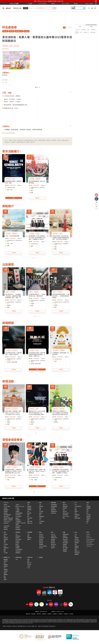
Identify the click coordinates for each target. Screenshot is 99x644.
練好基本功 (6, 523)
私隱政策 (50, 614)
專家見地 (41, 543)
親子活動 (16, 46)
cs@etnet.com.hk (60, 611)
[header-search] (46, 8)
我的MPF (53, 548)
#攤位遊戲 (65, 140)
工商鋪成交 (65, 541)
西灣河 (56, 305)
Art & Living (89, 543)
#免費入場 (20, 140)
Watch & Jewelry (90, 541)
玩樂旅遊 (77, 546)
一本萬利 (17, 510)
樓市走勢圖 (65, 543)
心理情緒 (6, 571)
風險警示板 (6, 548)
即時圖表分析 (54, 511)
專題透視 (93, 30)
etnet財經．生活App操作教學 (20, 524)
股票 (40, 503)
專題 (28, 559)
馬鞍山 (9, 422)
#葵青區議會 (42, 140)
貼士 (28, 516)
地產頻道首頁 (66, 534)
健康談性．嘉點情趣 (8, 520)
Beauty (88, 536)
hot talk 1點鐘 (7, 506)
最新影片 (6, 505)
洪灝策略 (6, 511)
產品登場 (41, 541)
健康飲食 (6, 564)
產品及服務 (18, 529)
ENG (70, 28)
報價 (76, 510)
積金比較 (53, 543)
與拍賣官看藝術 (19, 513)
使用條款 (55, 614)
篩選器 (76, 511)
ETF (76, 503)
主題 (76, 508)
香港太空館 (14, 362)
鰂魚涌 (32, 422)
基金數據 (41, 544)
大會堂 (36, 480)
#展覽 (27, 142)
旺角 (8, 480)
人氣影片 (17, 505)
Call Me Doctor (7, 521)
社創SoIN (30, 557)
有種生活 (6, 528)
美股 (88, 503)
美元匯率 (17, 543)
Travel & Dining (90, 544)
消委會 (5, 579)
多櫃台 (41, 523)
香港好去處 (17, 8)
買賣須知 (65, 546)
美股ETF (76, 516)
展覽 (11, 46)
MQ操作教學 (6, 526)
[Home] (8, 8)
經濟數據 (17, 546)
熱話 (76, 536)
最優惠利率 (18, 553)
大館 (11, 244)
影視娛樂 (77, 543)
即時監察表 (53, 513)
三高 (5, 568)
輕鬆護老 (6, 569)
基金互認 (41, 548)
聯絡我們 (44, 614)
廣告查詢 (39, 614)
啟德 (32, 246)
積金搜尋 (53, 541)
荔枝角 (9, 305)
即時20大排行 (66, 513)
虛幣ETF (29, 539)
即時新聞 (29, 510)
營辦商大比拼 (54, 538)
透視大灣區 (30, 521)
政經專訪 (6, 513)
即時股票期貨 (54, 506)
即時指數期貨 (54, 505)
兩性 (5, 576)
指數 (40, 508)
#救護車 (54, 140)
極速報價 (31, 8)
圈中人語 (29, 563)
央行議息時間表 (19, 549)
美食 (76, 544)
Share (20, 185)
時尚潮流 (6, 529)
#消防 (59, 140)
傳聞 (28, 515)
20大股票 (41, 511)
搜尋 (28, 520)
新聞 (29, 503)
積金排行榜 (53, 544)
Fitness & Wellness (91, 539)
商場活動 (55, 233)
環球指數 (88, 506)
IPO (40, 520)
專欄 (76, 549)
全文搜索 (36, 8)
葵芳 (8, 190)
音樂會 (38, 233)
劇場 (14, 179)
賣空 (40, 515)
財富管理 (77, 539)
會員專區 (77, 548)
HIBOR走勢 (18, 551)
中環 (8, 244)
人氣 (91, 26)
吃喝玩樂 (17, 528)
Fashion (88, 534)
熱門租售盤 (65, 538)
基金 (40, 532)
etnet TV (78, 30)
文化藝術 (8, 179)
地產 (64, 532)
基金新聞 (41, 536)
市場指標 (17, 548)
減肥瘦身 (6, 574)
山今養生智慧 (18, 516)
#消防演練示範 (21, 142)
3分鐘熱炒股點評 (7, 515)
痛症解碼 (6, 566)
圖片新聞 (29, 513)
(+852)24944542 (10, 133)
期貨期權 (53, 503)
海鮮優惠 (77, 554)
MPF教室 (53, 546)
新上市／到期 (66, 516)
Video (29, 568)
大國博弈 (17, 511)
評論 (88, 30)
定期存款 (17, 538)
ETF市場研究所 (78, 506)
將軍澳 (56, 422)
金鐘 (55, 247)
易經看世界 (6, 510)
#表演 (15, 140)
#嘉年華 (32, 142)
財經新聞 (83, 30)
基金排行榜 (42, 538)
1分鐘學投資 (18, 521)
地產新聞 (65, 544)
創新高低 (88, 516)
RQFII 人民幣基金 (43, 546)
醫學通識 (6, 559)
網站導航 (60, 614)
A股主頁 (5, 534)
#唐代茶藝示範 (29, 140)
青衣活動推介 (11, 151)
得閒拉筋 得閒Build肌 (8, 518)
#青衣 (11, 140)
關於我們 (28, 614)
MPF (52, 532)
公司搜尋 (6, 553)
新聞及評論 (53, 510)
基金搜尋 (41, 539)
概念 (87, 513)
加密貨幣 (30, 532)
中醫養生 (6, 561)
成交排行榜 (65, 539)
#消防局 (13, 142)
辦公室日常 (77, 541)
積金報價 (53, 539)
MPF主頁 (53, 534)
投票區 (41, 557)
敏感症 (5, 573)
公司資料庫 (42, 521)
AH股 (40, 518)
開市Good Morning (20, 506)
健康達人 (17, 518)
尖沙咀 (9, 362)
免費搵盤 (65, 551)
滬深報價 (6, 539)
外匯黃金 (18, 532)
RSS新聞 (71, 614)
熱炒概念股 (42, 516)
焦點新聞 (29, 508)
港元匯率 (17, 541)
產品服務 (33, 614)
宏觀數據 (88, 508)
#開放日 (49, 140)
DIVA (81, 32)
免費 (32, 193)
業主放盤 (65, 549)
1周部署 (5, 508)
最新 (80, 26)
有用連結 (66, 614)
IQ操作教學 (18, 526)
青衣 (11, 190)
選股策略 (88, 518)
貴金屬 (17, 544)
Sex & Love (89, 538)
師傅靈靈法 (18, 520)
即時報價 (26, 8)
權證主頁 (65, 505)
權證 (64, 503)
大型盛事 (32, 179)
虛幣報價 (29, 538)
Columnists (89, 546)
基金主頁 (41, 534)
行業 (40, 510)
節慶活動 (5, 46)
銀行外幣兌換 (18, 539)
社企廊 (29, 566)
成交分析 (65, 511)
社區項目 (29, 564)
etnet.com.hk (8, 498)
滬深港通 (6, 538)
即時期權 (53, 508)
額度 (5, 536)
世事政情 (77, 538)
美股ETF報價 (77, 518)
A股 (5, 532)
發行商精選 (65, 515)
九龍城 (32, 304)
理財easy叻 (30, 523)
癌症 (5, 563)
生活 (77, 32)
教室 (64, 518)
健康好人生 (86, 32)
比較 (76, 513)
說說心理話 (6, 516)
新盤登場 (65, 536)
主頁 (28, 505)
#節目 (35, 140)
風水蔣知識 (18, 515)
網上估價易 (65, 548)
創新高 (41, 513)
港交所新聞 (30, 518)
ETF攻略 (17, 508)
